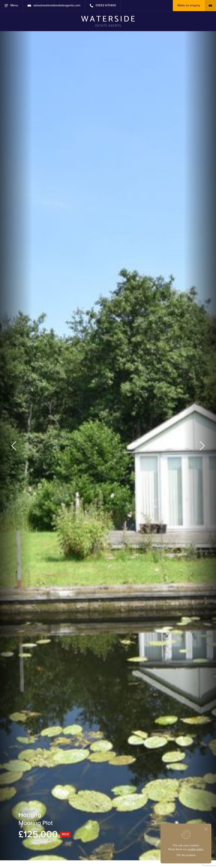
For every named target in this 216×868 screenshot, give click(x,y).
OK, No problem (186, 855)
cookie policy (195, 849)
